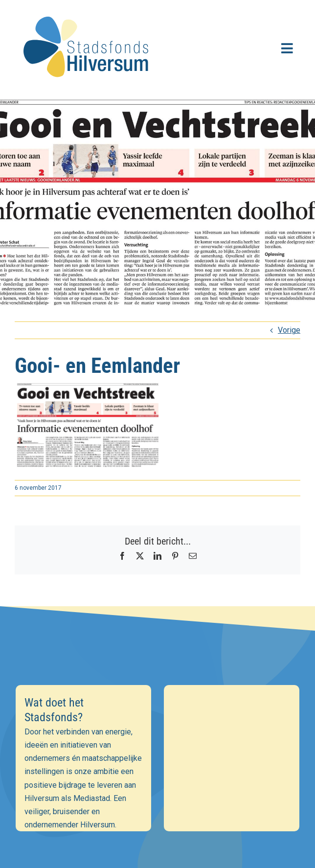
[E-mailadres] (158, 731)
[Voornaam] (158, 752)
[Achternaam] (158, 773)
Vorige (289, 330)
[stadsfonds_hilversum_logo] (88, 11)
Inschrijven (158, 799)
